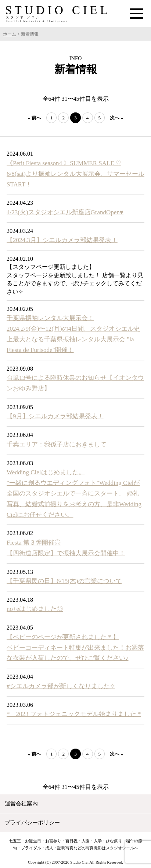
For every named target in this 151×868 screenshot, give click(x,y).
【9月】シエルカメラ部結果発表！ (55, 416)
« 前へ (35, 118)
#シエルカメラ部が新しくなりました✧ (61, 686)
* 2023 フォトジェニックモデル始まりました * (74, 714)
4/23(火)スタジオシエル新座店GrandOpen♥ (65, 212)
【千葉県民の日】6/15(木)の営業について (64, 581)
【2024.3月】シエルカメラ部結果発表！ (62, 240)
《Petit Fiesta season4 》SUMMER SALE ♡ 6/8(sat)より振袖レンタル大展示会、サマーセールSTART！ (75, 174)
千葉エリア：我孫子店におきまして (57, 444)
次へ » (116, 118)
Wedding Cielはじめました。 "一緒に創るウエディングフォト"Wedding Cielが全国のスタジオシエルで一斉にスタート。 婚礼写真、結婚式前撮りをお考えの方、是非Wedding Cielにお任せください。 (74, 494)
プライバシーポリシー (32, 823)
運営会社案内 (21, 804)
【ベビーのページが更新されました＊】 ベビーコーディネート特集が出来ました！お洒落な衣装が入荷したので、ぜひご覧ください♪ (75, 648)
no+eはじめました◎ (35, 609)
